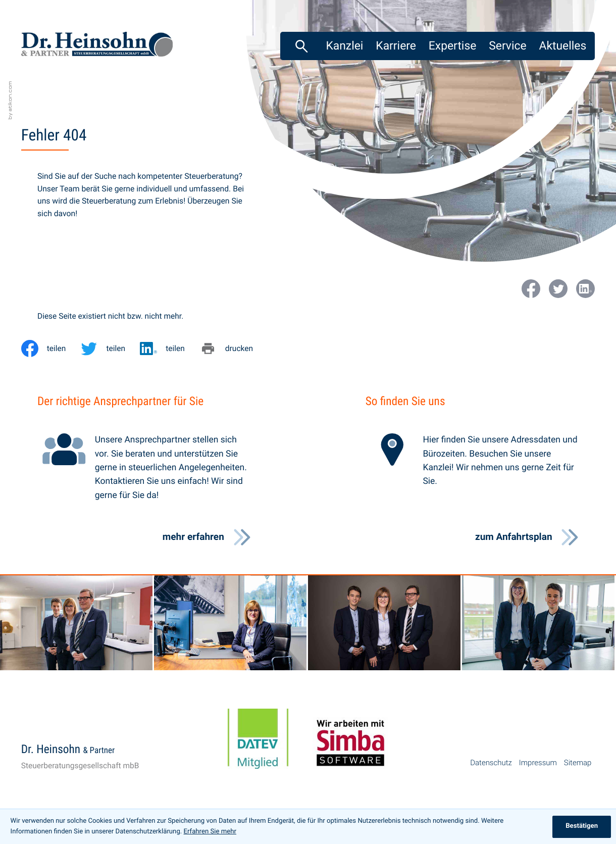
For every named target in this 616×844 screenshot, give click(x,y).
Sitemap (578, 763)
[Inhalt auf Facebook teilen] (51, 349)
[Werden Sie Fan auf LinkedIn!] (585, 289)
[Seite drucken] (234, 349)
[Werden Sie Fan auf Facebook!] (531, 289)
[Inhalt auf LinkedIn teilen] (170, 349)
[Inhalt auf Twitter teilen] (110, 349)
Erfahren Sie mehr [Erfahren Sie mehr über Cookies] (210, 832)
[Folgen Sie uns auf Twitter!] (558, 289)
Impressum (538, 763)
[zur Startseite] (97, 47)
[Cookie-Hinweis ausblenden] (581, 827)
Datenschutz (491, 763)
